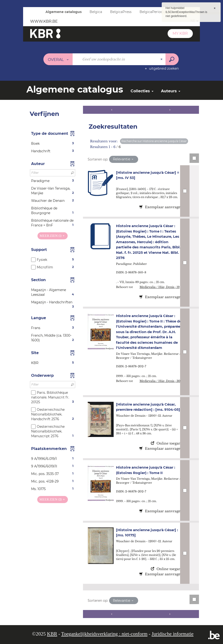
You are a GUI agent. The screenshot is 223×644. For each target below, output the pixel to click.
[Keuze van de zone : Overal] (58, 59)
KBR (52, 634)
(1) (53, 236)
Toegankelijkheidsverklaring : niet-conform (104, 634)
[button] (53, 144)
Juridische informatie (173, 634)
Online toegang (167, 443)
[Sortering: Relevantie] (124, 159)
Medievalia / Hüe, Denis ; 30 (160, 381)
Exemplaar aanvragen (161, 207)
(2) (53, 499)
